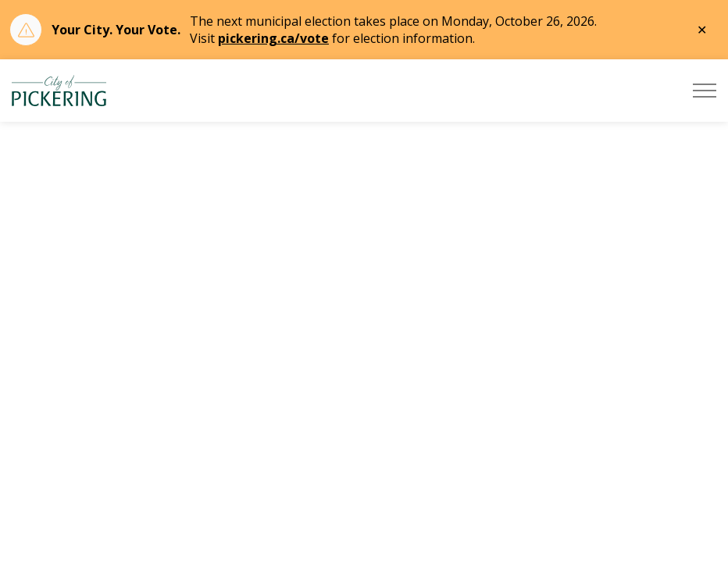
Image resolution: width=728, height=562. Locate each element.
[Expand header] (705, 91)
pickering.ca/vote (273, 38)
